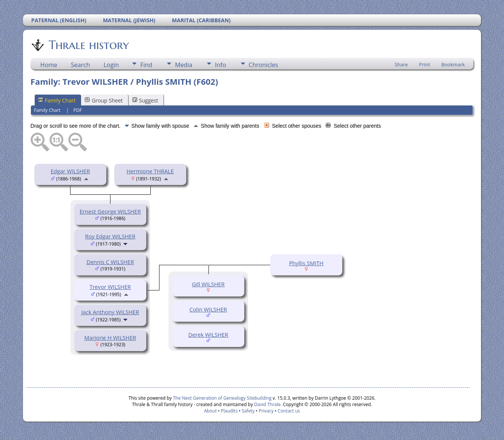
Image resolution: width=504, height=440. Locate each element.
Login (111, 65)
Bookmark (453, 64)
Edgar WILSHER (70, 171)
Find (146, 65)
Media (184, 65)
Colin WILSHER (208, 309)
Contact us (289, 411)
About (210, 411)
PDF (78, 110)
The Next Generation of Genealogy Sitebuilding (222, 398)
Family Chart (57, 100)
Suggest (145, 100)
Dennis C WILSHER (110, 262)
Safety (248, 411)
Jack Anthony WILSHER (110, 312)
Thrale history (88, 45)
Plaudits (229, 411)
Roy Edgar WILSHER (110, 236)
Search (80, 65)
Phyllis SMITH (306, 263)
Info (220, 65)
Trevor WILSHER (110, 287)
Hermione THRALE (150, 171)
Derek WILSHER (208, 335)
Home (49, 65)
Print (425, 64)
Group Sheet (104, 100)
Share (401, 64)
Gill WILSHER (208, 284)
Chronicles (263, 65)
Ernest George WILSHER (110, 211)
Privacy (266, 411)
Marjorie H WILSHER (110, 338)
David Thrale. (267, 404)
